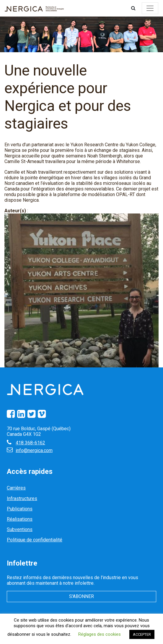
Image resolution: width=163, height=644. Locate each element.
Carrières (16, 488)
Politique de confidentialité (35, 540)
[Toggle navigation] (150, 8)
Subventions (20, 529)
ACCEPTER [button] (142, 634)
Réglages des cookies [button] (100, 634)
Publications (20, 509)
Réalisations (20, 519)
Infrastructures (22, 498)
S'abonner (81, 596)
